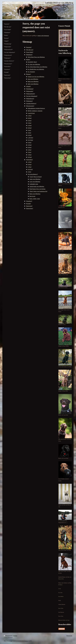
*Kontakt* (28, 204)
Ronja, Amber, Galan (35, 199)
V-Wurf (30, 155)
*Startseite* (29, 47)
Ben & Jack (32, 196)
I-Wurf (29, 130)
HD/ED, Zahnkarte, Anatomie (35, 111)
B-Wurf (30, 165)
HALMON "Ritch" (32, 62)
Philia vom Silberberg (33, 81)
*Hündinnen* (29, 55)
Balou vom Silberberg (35, 194)
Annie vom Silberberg (35, 179)
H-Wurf (30, 128)
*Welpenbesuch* (30, 99)
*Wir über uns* (30, 50)
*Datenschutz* (29, 208)
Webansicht (69, 636)
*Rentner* (28, 74)
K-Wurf (30, 135)
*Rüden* (28, 60)
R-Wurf (30, 147)
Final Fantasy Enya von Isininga (37, 189)
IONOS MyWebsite (23, 641)
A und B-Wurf (31, 113)
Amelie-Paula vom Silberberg (37, 186)
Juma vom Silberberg (33, 79)
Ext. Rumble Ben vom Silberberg (36, 69)
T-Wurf (29, 152)
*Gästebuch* (29, 201)
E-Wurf (30, 121)
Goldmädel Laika (34, 184)
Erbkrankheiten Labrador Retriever (36, 108)
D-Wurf (30, 118)
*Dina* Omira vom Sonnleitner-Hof (38, 191)
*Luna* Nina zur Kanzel (36, 177)
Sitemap (15, 636)
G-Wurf (30, 125)
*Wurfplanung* (30, 89)
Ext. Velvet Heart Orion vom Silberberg (37, 67)
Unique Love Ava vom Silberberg (36, 77)
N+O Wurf (30, 140)
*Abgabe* (28, 86)
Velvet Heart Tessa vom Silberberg (36, 57)
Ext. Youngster (31, 72)
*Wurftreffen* (29, 160)
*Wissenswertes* (30, 106)
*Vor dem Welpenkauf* (32, 96)
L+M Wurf (30, 138)
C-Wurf (30, 116)
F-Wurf (30, 123)
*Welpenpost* (29, 101)
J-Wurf (29, 133)
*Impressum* (29, 206)
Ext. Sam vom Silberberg (34, 64)
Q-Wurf (30, 145)
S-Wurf (30, 150)
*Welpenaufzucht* (30, 94)
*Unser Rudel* (30, 52)
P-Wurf (30, 143)
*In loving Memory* (33, 174)
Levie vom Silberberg (35, 182)
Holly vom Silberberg (33, 84)
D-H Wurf (30, 169)
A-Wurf (30, 162)
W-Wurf (30, 157)
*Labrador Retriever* (31, 103)
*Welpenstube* (30, 91)
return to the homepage (43, 36)
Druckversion (8, 636)
